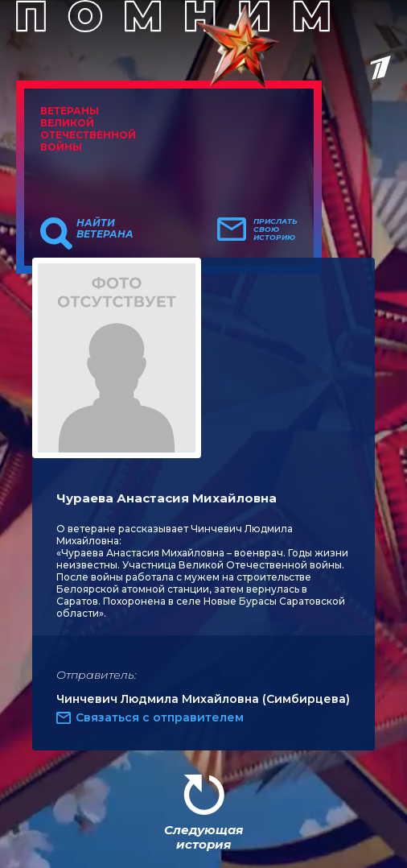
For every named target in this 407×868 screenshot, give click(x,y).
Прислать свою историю (275, 229)
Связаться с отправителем (160, 717)
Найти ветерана (105, 229)
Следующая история (203, 837)
